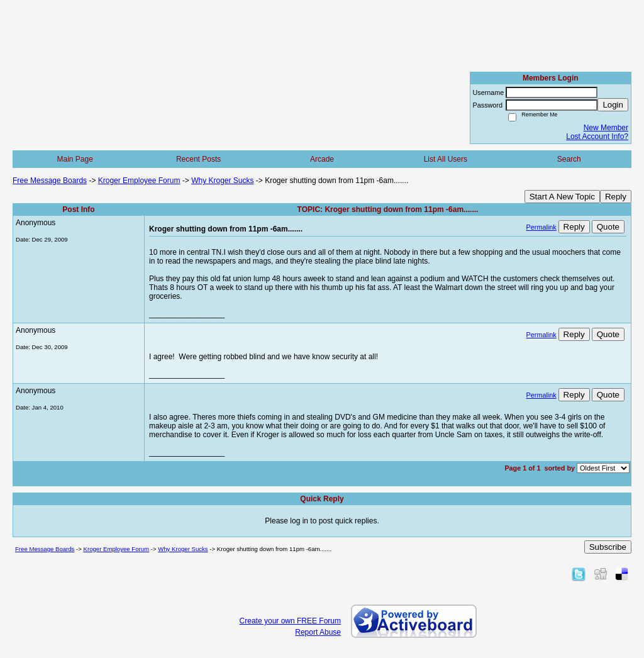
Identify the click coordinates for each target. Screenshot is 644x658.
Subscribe (608, 547)
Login (613, 105)
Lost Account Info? (597, 137)
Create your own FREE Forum (290, 621)
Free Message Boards (50, 181)
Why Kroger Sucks (222, 181)
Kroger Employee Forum (139, 181)
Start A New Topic (562, 197)
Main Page (75, 159)
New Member (606, 128)
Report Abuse (318, 632)
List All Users (446, 159)
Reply (616, 197)
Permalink (541, 227)
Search (569, 159)
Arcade (322, 159)
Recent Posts (198, 159)
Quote (608, 227)
